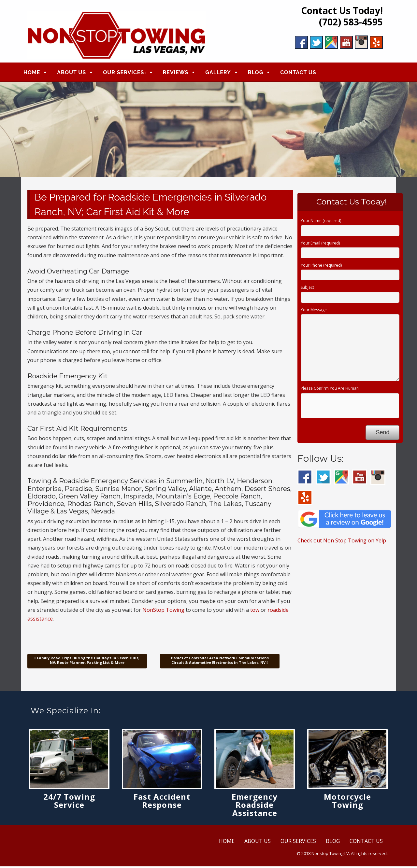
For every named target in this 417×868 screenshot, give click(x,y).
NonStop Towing (163, 611)
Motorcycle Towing (347, 802)
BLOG (260, 73)
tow (255, 611)
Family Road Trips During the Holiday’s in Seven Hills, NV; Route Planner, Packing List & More (87, 662)
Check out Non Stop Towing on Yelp (342, 542)
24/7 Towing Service (69, 802)
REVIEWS (180, 73)
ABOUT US (76, 73)
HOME (36, 73)
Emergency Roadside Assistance (255, 806)
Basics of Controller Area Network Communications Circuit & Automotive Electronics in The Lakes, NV (220, 662)
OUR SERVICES (128, 73)
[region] (208, 131)
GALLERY (223, 73)
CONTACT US (303, 73)
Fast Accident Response (162, 802)
